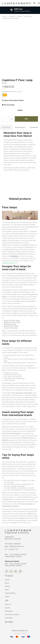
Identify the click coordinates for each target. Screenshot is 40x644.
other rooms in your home (25, 301)
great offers (9, 499)
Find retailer (9, 618)
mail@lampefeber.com (16, 546)
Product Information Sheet (13, 100)
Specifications (20, 127)
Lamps (7, 580)
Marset (26, 438)
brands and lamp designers (11, 433)
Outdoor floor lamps (11, 328)
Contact (8, 608)
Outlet (7, 590)
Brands (7, 586)
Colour (20, 110)
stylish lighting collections (11, 506)
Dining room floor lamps (12, 322)
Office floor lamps (10, 324)
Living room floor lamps (12, 320)
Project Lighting (10, 593)
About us (8, 604)
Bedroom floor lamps (11, 326)
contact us (30, 514)
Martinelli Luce (7, 440)
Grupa (31, 438)
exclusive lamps (27, 504)
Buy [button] (26, 119)
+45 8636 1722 (13, 549)
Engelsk (9, 622)
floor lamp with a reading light (22, 393)
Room (7, 583)
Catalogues (9, 611)
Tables (7, 597)
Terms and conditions (12, 615)
